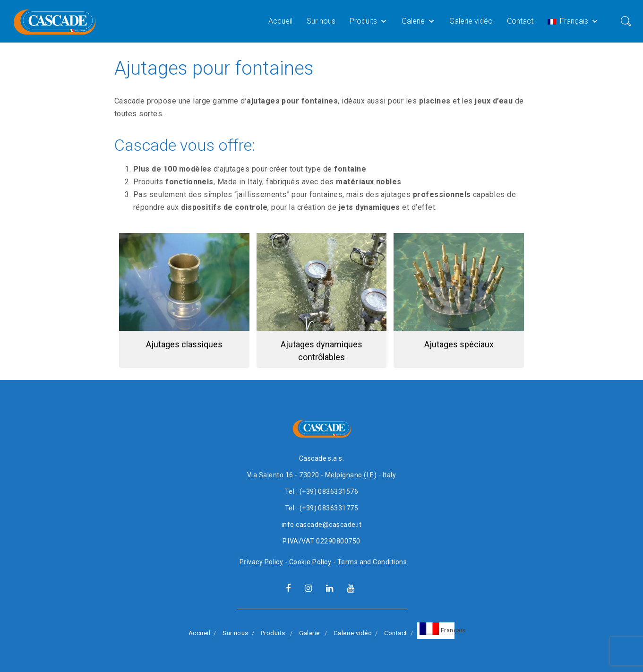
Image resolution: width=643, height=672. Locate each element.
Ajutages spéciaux (459, 344)
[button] (184, 301)
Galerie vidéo (471, 21)
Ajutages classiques (184, 344)
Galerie (418, 21)
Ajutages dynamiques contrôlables (321, 351)
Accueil (280, 21)
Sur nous (321, 21)
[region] (321, 304)
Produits (369, 21)
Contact (520, 21)
